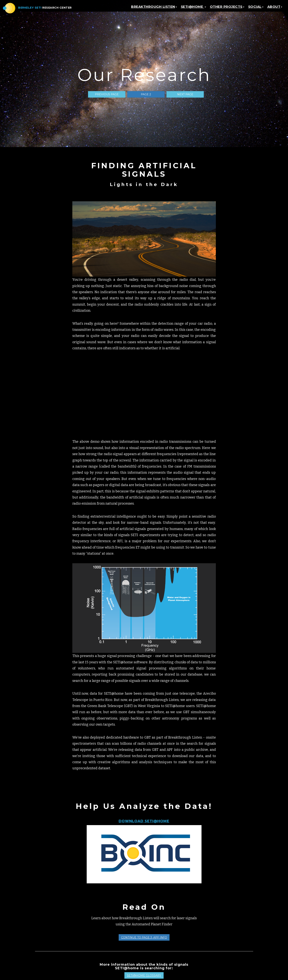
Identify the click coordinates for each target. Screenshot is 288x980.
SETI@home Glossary (144, 975)
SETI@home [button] (193, 9)
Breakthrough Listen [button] (154, 9)
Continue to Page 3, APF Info (144, 937)
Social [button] (256, 9)
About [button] (275, 9)
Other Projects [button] (227, 9)
